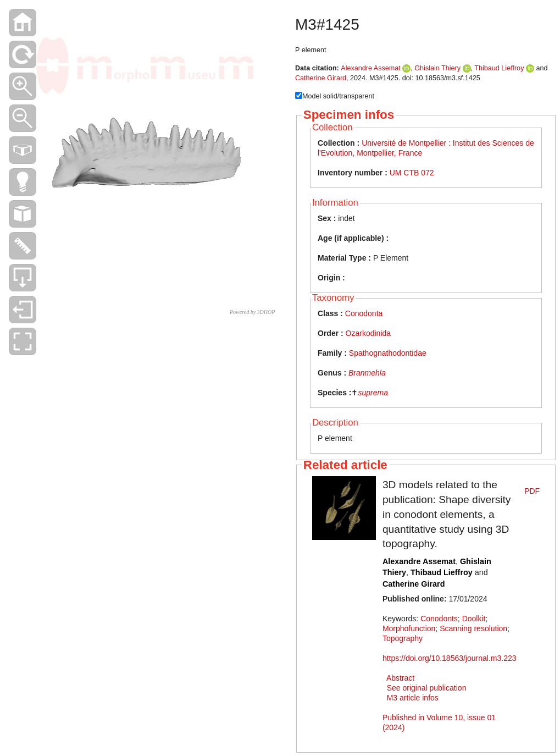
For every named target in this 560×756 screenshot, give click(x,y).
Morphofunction (409, 628)
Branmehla (367, 373)
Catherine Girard (321, 78)
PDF (532, 491)
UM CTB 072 (412, 173)
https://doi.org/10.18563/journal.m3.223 (450, 658)
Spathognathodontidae (388, 353)
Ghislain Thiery (437, 68)
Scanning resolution (473, 628)
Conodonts (439, 619)
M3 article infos (413, 698)
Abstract (400, 678)
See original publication (427, 688)
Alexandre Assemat (371, 68)
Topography (403, 638)
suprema (373, 393)
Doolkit (474, 619)
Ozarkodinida (368, 333)
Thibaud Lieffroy (499, 68)
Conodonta (364, 313)
